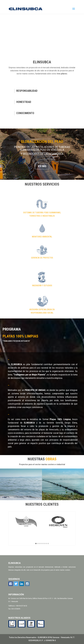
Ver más (42, 166)
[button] (36, 544)
